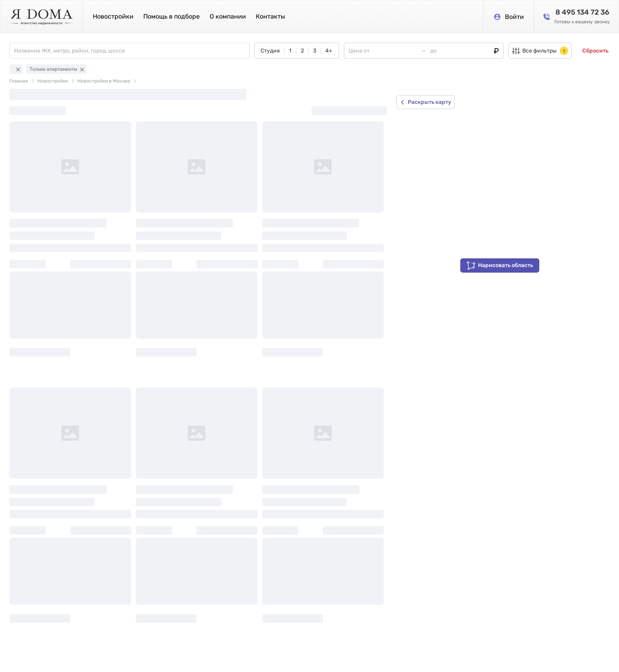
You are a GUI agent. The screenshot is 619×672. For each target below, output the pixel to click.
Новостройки (113, 16)
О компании (228, 16)
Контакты (270, 16)
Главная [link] (19, 81)
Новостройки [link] (53, 81)
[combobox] (132, 51)
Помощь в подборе (172, 16)
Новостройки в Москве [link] (104, 81)
